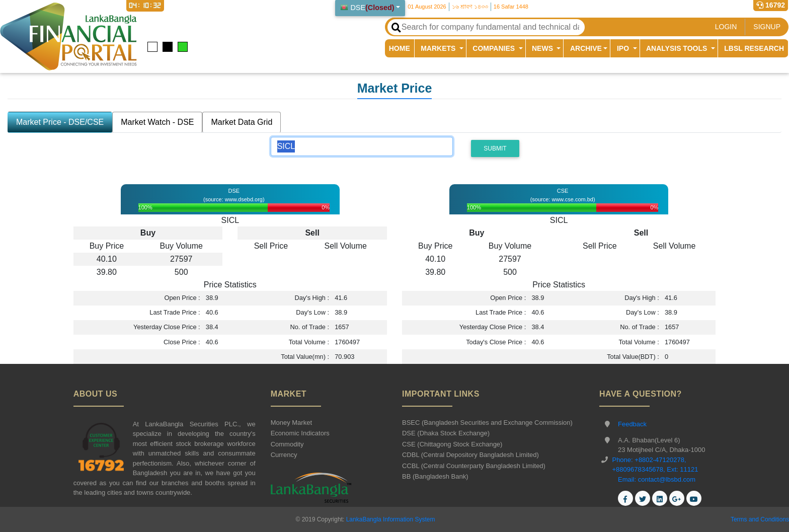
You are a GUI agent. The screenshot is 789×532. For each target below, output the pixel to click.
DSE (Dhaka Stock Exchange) (446, 433)
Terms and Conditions (760, 519)
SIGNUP (767, 27)
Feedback (632, 424)
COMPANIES (495, 48)
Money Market (291, 423)
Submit (495, 148)
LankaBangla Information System (389, 519)
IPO (624, 48)
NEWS (543, 48)
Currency (284, 455)
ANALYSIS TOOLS (678, 48)
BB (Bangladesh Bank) (435, 476)
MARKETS (439, 48)
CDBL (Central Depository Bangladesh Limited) (470, 455)
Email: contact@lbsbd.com (657, 479)
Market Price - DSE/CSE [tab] (60, 122)
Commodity (287, 444)
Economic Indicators (300, 433)
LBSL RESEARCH (754, 48)
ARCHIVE (586, 48)
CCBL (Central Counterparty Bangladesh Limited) (474, 466)
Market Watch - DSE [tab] (157, 122)
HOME (402, 48)
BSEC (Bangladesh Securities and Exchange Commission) (487, 423)
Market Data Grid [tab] (242, 122)
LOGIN (726, 27)
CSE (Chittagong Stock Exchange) (452, 444)
